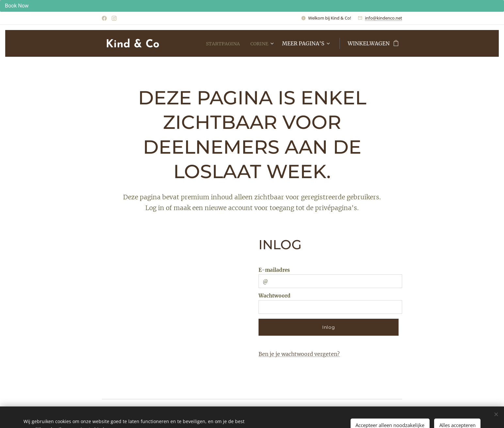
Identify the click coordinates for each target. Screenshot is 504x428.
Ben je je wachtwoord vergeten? (299, 354)
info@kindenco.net (384, 18)
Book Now (17, 6)
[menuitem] (220, 43)
